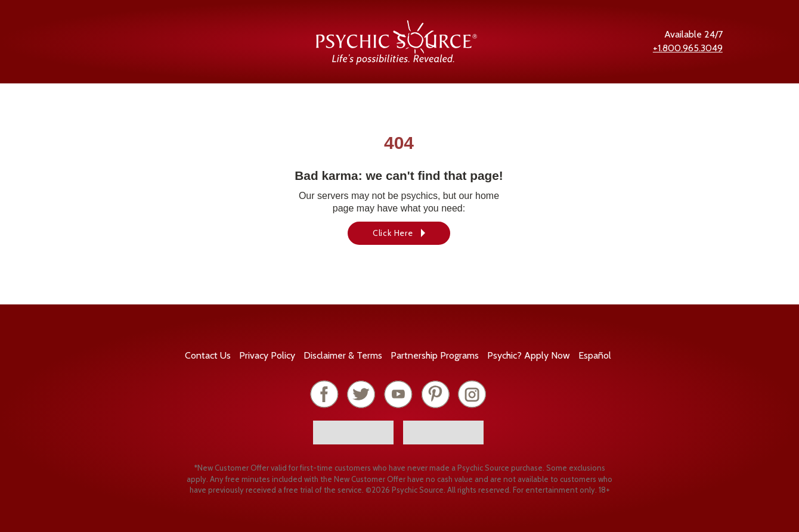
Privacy (267, 355)
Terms (343, 355)
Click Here (393, 233)
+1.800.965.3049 (688, 48)
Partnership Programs (435, 355)
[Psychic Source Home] (397, 62)
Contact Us (208, 355)
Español (595, 355)
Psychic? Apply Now (529, 355)
